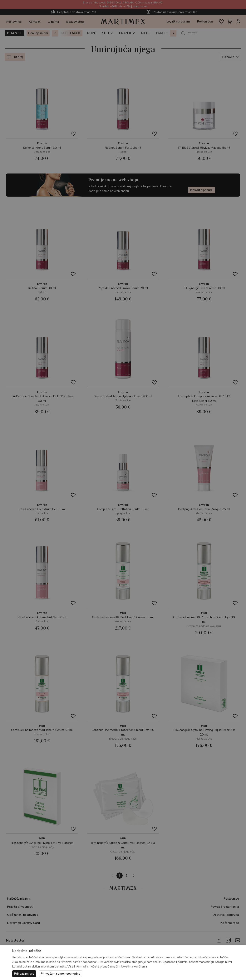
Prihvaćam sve (24, 974)
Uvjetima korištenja (134, 967)
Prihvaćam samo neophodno (61, 974)
